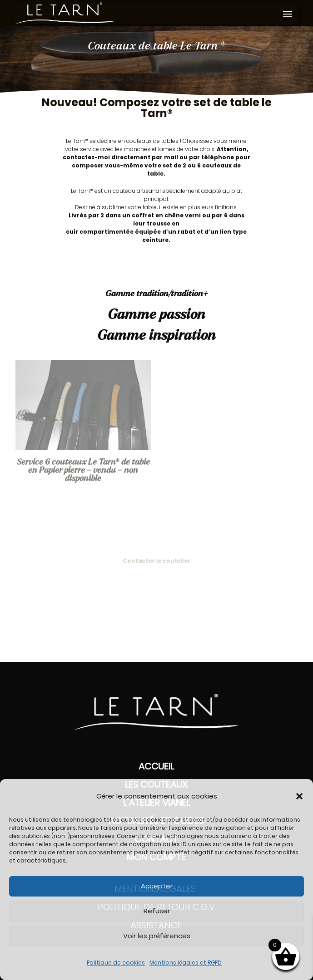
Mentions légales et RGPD (186, 963)
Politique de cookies (116, 963)
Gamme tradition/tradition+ (157, 294)
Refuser (157, 911)
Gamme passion (156, 315)
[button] (299, 796)
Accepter (157, 886)
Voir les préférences (157, 936)
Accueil (156, 766)
